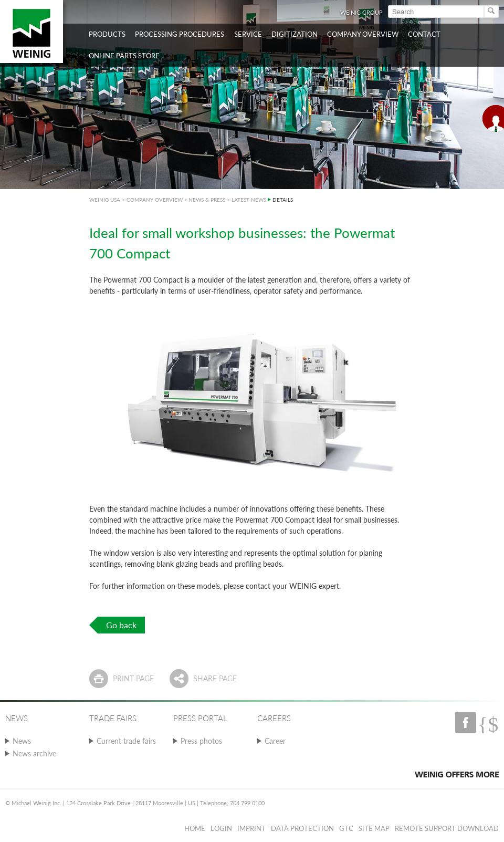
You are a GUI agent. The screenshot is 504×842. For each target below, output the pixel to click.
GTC (346, 828)
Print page (133, 678)
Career (275, 741)
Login (221, 828)
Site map (374, 828)
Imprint (251, 828)
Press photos (201, 741)
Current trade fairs (126, 741)
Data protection (302, 828)
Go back (121, 625)
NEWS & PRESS (207, 200)
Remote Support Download (447, 828)
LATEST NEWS (249, 200)
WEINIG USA (105, 200)
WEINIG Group (361, 12)
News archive (34, 753)
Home (195, 828)
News (22, 741)
